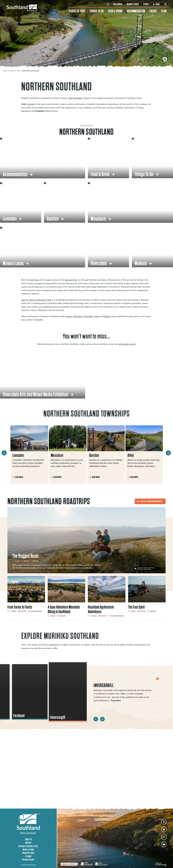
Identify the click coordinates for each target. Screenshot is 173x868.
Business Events (133, 4)
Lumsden (30, 104)
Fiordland (19, 716)
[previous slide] (4, 453)
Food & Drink (115, 11)
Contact (28, 843)
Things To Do (97, 11)
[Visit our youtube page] (164, 844)
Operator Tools (28, 853)
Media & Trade (28, 850)
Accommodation (136, 11)
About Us (28, 839)
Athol (96, 316)
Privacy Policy (28, 860)
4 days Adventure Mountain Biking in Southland (64, 609)
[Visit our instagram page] (164, 837)
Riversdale (88, 316)
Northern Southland (31, 71)
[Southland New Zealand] (38, 8)
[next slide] (168, 453)
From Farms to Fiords (20, 607)
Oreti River (34, 280)
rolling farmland (75, 98)
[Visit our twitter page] (164, 829)
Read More (18, 477)
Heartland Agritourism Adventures (101, 609)
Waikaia (107, 316)
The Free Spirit (136, 607)
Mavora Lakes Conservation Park (36, 300)
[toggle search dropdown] (165, 4)
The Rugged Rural (25, 556)
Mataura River (71, 280)
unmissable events (127, 344)
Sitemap (28, 856)
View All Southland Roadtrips (149, 501)
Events (153, 11)
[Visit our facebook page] (164, 822)
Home (5, 71)
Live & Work (118, 4)
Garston (69, 316)
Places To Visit (77, 11)
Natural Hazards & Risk (28, 846)
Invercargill (58, 717)
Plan (164, 11)
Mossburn (78, 316)
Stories (146, 4)
